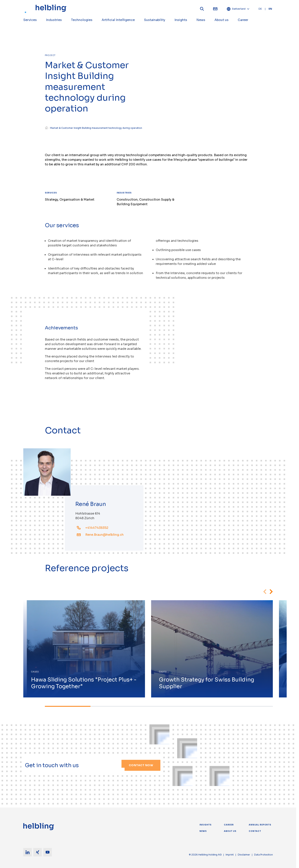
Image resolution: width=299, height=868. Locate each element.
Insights (206, 825)
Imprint (230, 855)
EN (270, 9)
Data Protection (263, 855)
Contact (255, 831)
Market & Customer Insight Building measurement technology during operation (96, 128)
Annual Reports (260, 825)
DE (260, 9)
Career (229, 825)
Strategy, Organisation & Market (70, 200)
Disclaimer (244, 855)
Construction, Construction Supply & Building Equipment (145, 202)
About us (230, 831)
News (203, 831)
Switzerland (238, 9)
